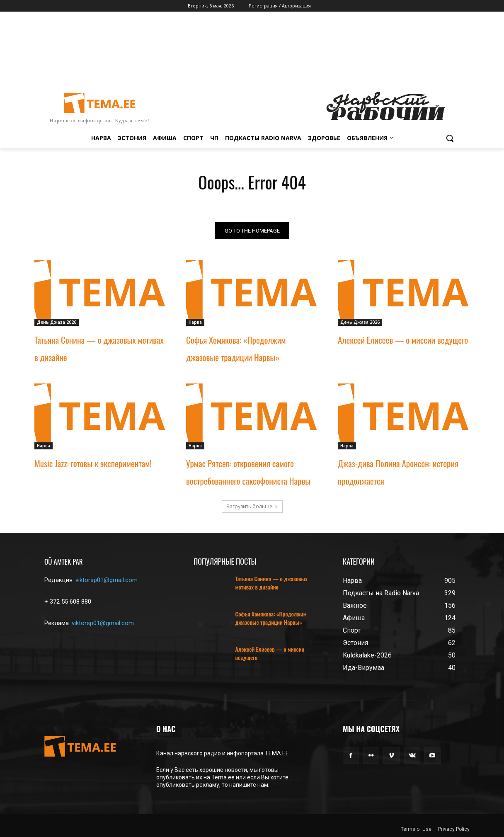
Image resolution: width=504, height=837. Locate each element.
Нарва (195, 322)
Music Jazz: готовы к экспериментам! (93, 463)
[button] (450, 138)
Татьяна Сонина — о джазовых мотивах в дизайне (271, 583)
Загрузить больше (252, 506)
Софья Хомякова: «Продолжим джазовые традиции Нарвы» (271, 618)
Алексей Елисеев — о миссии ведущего (403, 340)
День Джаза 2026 (57, 322)
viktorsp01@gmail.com (107, 580)
